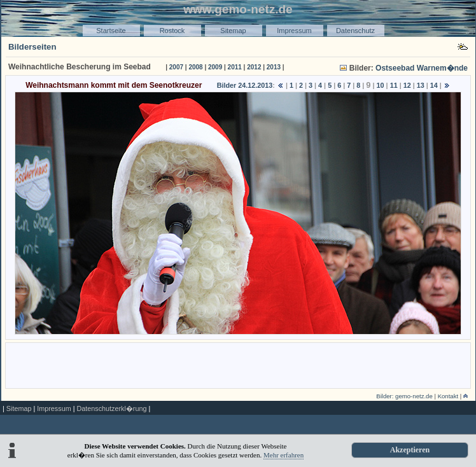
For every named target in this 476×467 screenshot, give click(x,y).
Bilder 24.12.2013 (245, 85)
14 (434, 85)
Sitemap (233, 31)
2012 (254, 67)
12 (407, 85)
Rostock (172, 31)
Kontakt (448, 396)
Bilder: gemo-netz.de (404, 396)
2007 (176, 67)
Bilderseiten (32, 47)
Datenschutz (355, 31)
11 (394, 85)
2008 (195, 67)
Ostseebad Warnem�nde (422, 68)
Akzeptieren (410, 450)
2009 (215, 67)
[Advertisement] (238, 365)
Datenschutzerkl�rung (111, 408)
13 (421, 85)
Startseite (111, 31)
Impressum (294, 31)
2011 (235, 67)
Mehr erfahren (283, 455)
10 (381, 85)
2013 (274, 67)
